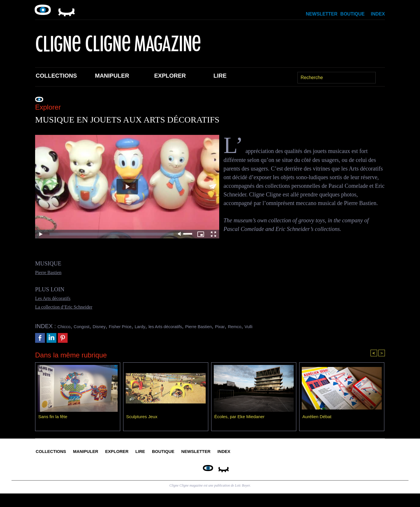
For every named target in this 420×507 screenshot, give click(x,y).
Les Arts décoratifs (57, 298)
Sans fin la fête (54, 418)
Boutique (352, 14)
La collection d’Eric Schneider (70, 307)
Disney (112, 326)
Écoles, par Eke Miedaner (241, 418)
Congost (89, 326)
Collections (56, 76)
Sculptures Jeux (143, 418)
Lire (220, 76)
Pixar (269, 326)
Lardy (164, 326)
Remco (287, 326)
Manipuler (112, 76)
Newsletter (322, 14)
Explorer (170, 76)
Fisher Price (139, 326)
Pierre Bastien (51, 272)
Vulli (305, 326)
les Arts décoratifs (197, 326)
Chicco (66, 326)
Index (378, 14)
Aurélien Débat (318, 418)
